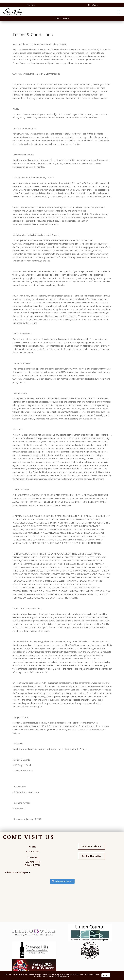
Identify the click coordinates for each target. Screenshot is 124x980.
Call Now (31, 5)
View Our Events (62, 18)
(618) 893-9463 (32, 852)
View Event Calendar (92, 846)
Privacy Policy (116, 975)
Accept (106, 975)
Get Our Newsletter (92, 856)
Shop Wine (93, 5)
